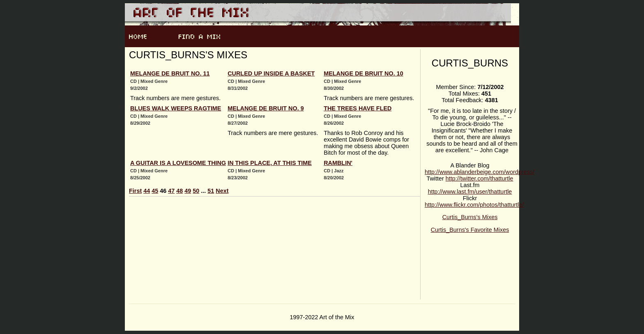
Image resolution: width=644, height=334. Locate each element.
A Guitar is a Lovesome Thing (178, 163)
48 (179, 191)
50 (196, 191)
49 (188, 191)
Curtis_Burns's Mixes (470, 217)
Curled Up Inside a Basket (271, 73)
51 (211, 191)
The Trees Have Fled (358, 108)
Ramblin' (338, 163)
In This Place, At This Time (270, 163)
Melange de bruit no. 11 (170, 73)
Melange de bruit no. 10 (363, 73)
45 (155, 191)
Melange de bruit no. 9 (266, 108)
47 (171, 191)
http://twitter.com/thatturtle (480, 178)
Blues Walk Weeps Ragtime (176, 108)
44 (147, 191)
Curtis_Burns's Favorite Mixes (470, 230)
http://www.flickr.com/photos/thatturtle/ (474, 205)
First (135, 191)
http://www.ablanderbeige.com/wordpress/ (480, 172)
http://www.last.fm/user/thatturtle (470, 192)
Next (222, 191)
